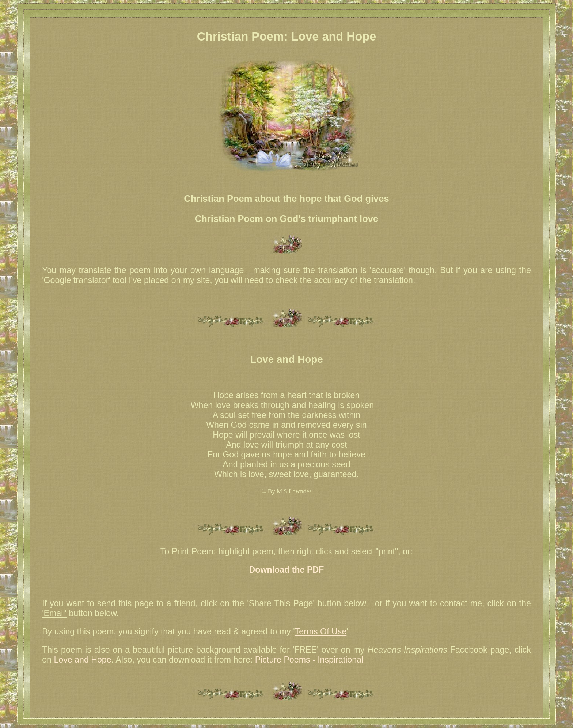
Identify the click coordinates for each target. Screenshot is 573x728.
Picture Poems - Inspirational (309, 660)
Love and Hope (82, 660)
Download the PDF (287, 570)
